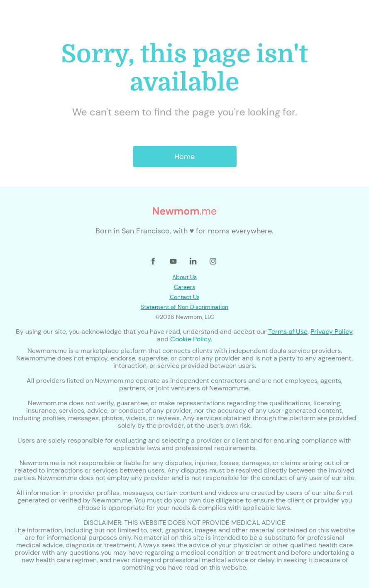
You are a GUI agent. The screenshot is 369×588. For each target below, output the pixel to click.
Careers (184, 287)
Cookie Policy (191, 339)
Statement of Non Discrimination (184, 307)
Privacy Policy (331, 332)
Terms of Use (288, 332)
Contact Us (185, 297)
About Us (184, 277)
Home (184, 157)
